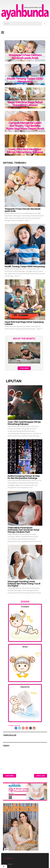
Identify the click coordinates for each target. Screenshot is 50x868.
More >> (28, 220)
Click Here (24, 368)
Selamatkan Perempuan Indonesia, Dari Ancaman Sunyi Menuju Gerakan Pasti (23, 530)
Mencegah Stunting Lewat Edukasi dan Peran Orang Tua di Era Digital (24, 584)
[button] (25, 623)
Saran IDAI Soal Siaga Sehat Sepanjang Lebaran (25, 104)
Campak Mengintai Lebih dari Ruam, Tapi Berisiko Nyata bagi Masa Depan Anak (25, 126)
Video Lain (41, 776)
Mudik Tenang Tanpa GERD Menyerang (25, 80)
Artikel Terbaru (15, 163)
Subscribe (10, 776)
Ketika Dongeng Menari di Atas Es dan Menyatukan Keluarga (24, 477)
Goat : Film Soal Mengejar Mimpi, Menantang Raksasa (25, 151)
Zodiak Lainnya (14, 725)
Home (10, 864)
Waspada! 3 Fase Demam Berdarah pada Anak (25, 56)
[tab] (25, 623)
